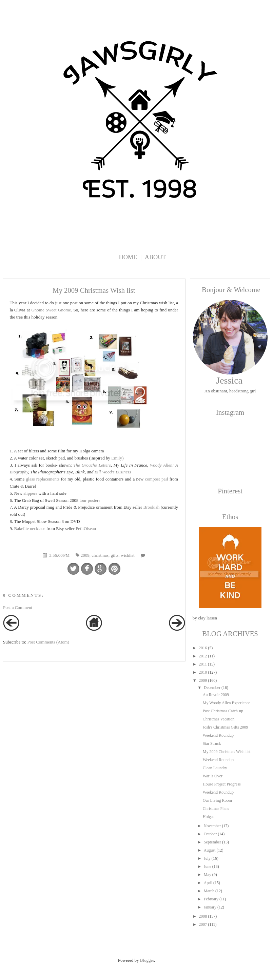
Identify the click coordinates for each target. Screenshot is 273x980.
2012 (203, 656)
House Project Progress (222, 784)
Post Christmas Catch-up (223, 711)
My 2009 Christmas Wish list (227, 752)
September (212, 842)
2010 (203, 672)
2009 (85, 555)
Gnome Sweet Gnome (51, 310)
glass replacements (43, 479)
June (208, 866)
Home (128, 257)
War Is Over (213, 776)
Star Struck (212, 743)
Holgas (209, 817)
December (212, 688)
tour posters (90, 500)
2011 (203, 664)
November (212, 826)
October (210, 834)
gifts (114, 555)
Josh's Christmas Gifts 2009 (226, 727)
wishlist (128, 555)
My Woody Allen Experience (227, 703)
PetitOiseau (86, 528)
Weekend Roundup (218, 735)
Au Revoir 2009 (216, 695)
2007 (203, 924)
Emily (117, 458)
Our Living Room (217, 800)
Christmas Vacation (219, 719)
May (208, 875)
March (209, 891)
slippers (30, 493)
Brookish (152, 507)
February (211, 899)
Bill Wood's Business (113, 472)
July (207, 858)
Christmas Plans (216, 809)
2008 (203, 916)
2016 (203, 648)
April (208, 883)
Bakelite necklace (30, 528)
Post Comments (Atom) (48, 642)
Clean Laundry (215, 768)
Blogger (147, 960)
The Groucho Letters (92, 465)
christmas (100, 555)
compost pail (157, 479)
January (210, 907)
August (210, 850)
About (155, 257)
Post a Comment (18, 607)
